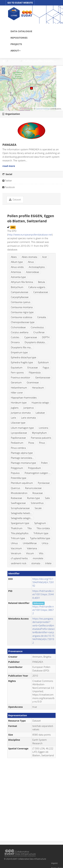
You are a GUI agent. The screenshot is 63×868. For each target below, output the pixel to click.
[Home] (4, 61)
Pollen (44, 463)
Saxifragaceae (18, 503)
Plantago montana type (23, 463)
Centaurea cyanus (21, 302)
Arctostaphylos (37, 267)
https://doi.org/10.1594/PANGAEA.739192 (43, 582)
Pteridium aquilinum (22, 483)
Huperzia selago (40, 402)
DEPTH (46, 337)
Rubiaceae (16, 498)
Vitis (41, 553)
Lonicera (43, 428)
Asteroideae (33, 272)
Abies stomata (29, 257)
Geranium (16, 382)
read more (9, 166)
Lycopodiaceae (19, 433)
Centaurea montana (22, 307)
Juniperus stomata (21, 413)
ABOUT (16, 50)
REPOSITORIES (19, 38)
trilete (48, 563)
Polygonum (17, 468)
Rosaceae (38, 493)
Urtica (45, 543)
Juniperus (29, 408)
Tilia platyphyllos (20, 533)
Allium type (17, 262)
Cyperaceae (31, 337)
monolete (38, 558)
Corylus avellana (20, 332)
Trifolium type (41, 533)
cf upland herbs (19, 558)
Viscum (30, 553)
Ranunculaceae (33, 488)
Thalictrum (17, 528)
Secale (38, 508)
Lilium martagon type (22, 428)
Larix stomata (28, 418)
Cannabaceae (41, 292)
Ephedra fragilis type (22, 362)
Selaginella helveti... (21, 513)
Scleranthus (37, 503)
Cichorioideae (18, 327)
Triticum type (18, 538)
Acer (45, 257)
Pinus (42, 443)
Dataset (14, 61)
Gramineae (33, 382)
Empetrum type (19, 352)
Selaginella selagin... (21, 518)
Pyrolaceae (44, 483)
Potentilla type (19, 478)
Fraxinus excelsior (21, 377)
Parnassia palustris (41, 438)
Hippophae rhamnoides (24, 398)
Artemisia (16, 272)
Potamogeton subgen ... (38, 473)
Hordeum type (19, 402)
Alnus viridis (17, 267)
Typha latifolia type (40, 538)
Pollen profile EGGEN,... (40, 61)
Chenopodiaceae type (23, 322)
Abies (14, 257)
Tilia (29, 528)
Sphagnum (40, 523)
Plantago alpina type (22, 453)
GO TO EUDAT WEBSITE (20, 3)
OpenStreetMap (43, 109)
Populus (15, 473)
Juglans (15, 408)
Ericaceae (33, 367)
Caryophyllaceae (20, 297)
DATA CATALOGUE (21, 31)
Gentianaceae (43, 377)
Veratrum (16, 553)
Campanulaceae (20, 292)
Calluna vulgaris (37, 287)
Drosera (15, 342)
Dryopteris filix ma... (21, 347)
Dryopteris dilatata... (35, 342)
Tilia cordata (43, 528)
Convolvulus (37, 327)
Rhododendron (19, 493)
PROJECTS (16, 44)
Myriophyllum (39, 433)
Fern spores (17, 372)
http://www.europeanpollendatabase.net (30, 235)
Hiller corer (17, 393)
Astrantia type (18, 277)
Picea (31, 443)
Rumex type (34, 498)
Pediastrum (17, 443)
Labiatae (40, 413)
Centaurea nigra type (22, 312)
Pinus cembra (18, 448)
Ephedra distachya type (24, 357)
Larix (13, 418)
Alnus (31, 262)
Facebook (9, 187)
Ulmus (14, 543)
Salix (47, 498)
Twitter (7, 181)
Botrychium (17, 287)
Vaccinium (16, 548)
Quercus (15, 488)
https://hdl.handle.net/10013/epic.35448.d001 (43, 594)
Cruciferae (39, 332)
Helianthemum (19, 388)
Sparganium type (20, 523)
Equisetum (17, 367)
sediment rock (19, 563)
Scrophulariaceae (20, 508)
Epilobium (43, 362)
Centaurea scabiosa (21, 317)
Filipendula (35, 372)
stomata (36, 563)
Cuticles (15, 337)
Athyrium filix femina (22, 282)
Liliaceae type (18, 423)
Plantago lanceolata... (22, 458)
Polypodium (34, 468)
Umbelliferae (30, 543)
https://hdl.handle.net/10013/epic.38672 (43, 610)
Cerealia (42, 317)
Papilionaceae (18, 438)
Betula (41, 282)
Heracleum (38, 388)
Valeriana (32, 548)
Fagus (46, 367)
